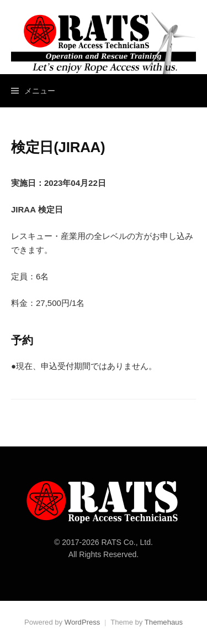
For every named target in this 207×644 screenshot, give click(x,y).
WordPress (83, 622)
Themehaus (164, 622)
